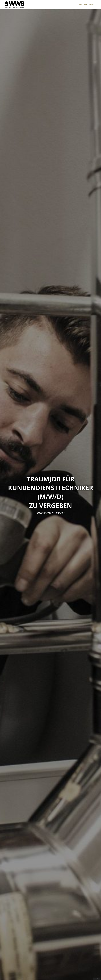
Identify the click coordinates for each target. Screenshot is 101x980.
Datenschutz (97, 979)
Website (92, 5)
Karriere (83, 5)
